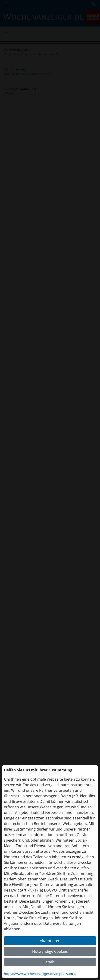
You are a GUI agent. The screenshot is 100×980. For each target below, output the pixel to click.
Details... (50, 962)
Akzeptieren (50, 941)
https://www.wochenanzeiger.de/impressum (38, 974)
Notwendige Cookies (50, 951)
